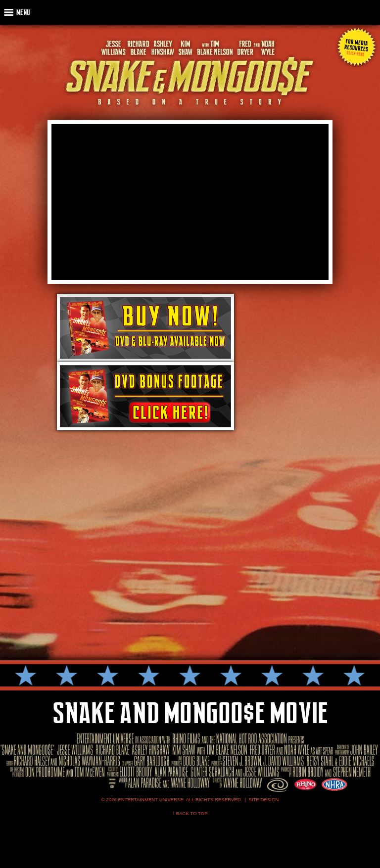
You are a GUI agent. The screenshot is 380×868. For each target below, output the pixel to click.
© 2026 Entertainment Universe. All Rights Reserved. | (175, 799)
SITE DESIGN (264, 799)
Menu (23, 12)
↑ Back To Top (190, 813)
